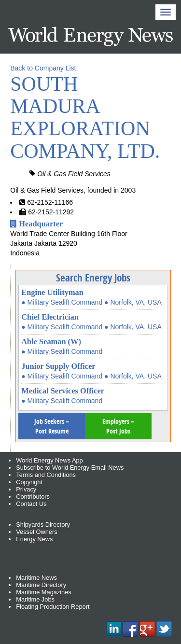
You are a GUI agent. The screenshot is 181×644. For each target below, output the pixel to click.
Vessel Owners (36, 532)
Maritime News (36, 578)
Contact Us (31, 504)
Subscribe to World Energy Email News (70, 468)
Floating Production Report (53, 607)
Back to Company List (43, 68)
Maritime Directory (41, 585)
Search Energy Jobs (93, 278)
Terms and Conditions (46, 475)
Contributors (33, 497)
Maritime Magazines (44, 592)
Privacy (26, 489)
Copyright (29, 482)
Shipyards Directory (43, 525)
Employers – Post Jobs (118, 426)
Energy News (34, 539)
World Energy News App (49, 460)
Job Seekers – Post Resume (52, 426)
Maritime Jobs (35, 599)
